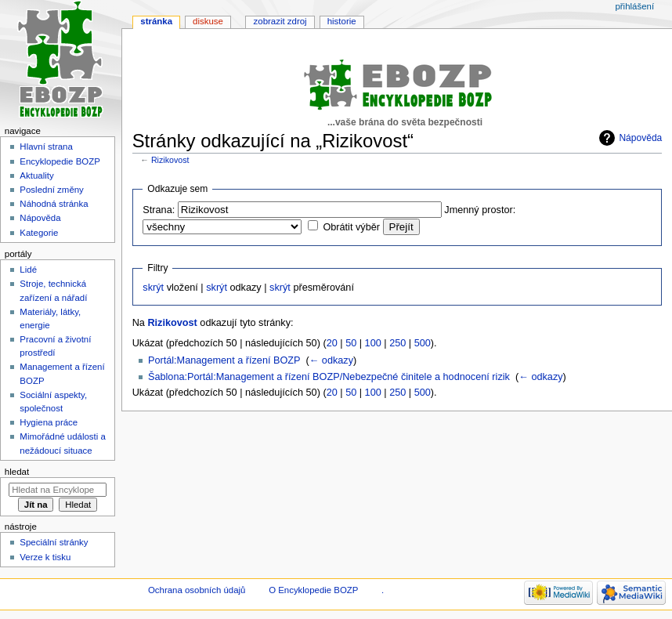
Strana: (159, 210)
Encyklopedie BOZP (60, 161)
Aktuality (36, 176)
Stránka (156, 21)
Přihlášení (634, 6)
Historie (342, 21)
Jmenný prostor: (480, 210)
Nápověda (640, 138)
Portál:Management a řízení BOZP (224, 360)
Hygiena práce (49, 422)
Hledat (17, 472)
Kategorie (39, 233)
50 (351, 343)
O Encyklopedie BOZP (313, 590)
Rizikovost (170, 160)
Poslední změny (52, 190)
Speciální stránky (54, 542)
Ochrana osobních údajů (197, 590)
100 (373, 343)
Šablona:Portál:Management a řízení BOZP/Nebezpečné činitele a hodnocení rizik (329, 377)
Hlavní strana (46, 147)
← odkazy (331, 360)
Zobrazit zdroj (280, 21)
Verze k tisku (45, 557)
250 (397, 343)
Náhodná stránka (54, 204)
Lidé (28, 270)
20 (332, 343)
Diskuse (208, 21)
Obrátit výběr (351, 227)
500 (423, 343)
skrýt (153, 288)
